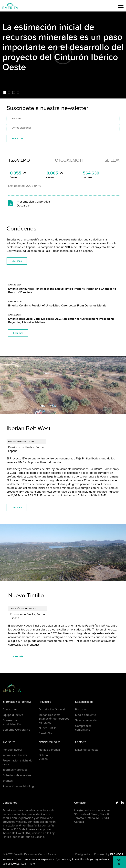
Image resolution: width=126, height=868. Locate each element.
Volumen (88, 178)
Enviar (17, 139)
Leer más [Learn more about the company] (17, 261)
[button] (121, 6)
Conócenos (10, 709)
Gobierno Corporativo (16, 730)
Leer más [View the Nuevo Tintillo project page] (18, 656)
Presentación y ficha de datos (17, 762)
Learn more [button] (28, 864)
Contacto (81, 742)
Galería (43, 755)
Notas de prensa (49, 750)
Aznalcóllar (46, 733)
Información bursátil (15, 755)
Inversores (9, 742)
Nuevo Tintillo (48, 728)
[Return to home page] (19, 688)
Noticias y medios (50, 742)
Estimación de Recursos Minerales (54, 721)
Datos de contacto (87, 750)
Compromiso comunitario (83, 728)
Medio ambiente (86, 715)
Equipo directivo (13, 715)
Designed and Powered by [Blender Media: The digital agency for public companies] (99, 854)
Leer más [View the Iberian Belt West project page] (17, 507)
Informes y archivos (15, 770)
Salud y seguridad (87, 720)
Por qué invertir (12, 750)
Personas (81, 709)
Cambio (50, 178)
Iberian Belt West (49, 715)
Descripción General (52, 709)
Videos (43, 759)
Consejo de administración (12, 722)
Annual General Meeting (18, 786)
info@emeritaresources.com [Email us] (92, 810)
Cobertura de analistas (17, 775)
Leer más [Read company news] (18, 333)
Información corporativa (17, 702)
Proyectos (45, 702)
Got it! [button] (119, 862)
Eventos (8, 781)
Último (13, 178)
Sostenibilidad (84, 702)
